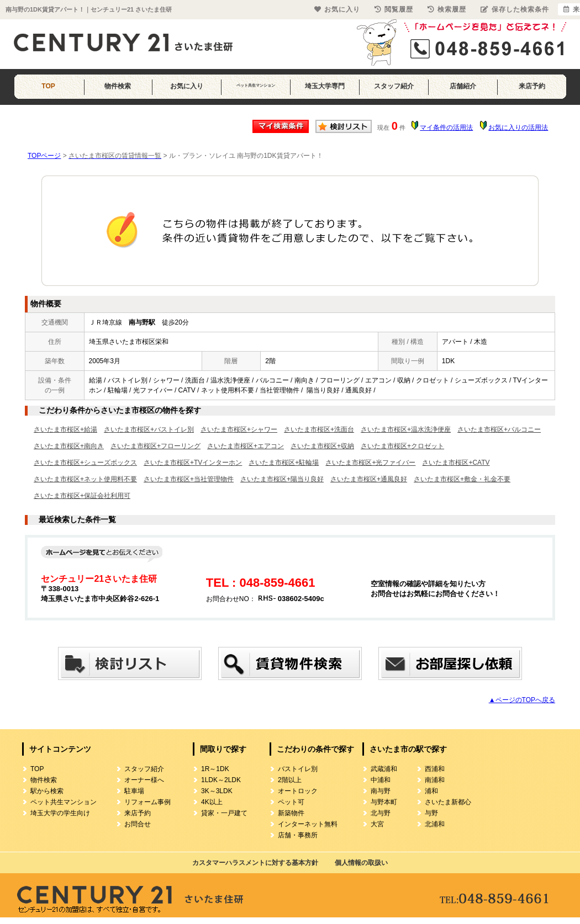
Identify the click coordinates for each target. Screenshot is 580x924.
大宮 (377, 824)
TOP (48, 86)
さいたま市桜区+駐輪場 (284, 463)
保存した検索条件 (515, 9)
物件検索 (118, 86)
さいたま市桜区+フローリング (155, 446)
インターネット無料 (308, 824)
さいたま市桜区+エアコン (246, 446)
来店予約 (532, 86)
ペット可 (291, 802)
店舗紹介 (463, 86)
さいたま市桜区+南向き (69, 446)
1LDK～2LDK (221, 780)
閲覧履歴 (394, 9)
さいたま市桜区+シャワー (239, 429)
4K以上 (212, 802)
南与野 (381, 791)
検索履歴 (447, 9)
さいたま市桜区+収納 (322, 446)
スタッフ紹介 (394, 86)
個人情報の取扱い (361, 863)
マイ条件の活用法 (446, 128)
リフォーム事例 (147, 802)
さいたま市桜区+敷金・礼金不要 (462, 479)
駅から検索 (47, 791)
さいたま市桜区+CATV (456, 463)
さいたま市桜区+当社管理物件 (189, 479)
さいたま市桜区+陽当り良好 (282, 479)
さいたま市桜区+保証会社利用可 (82, 496)
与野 (431, 813)
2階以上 (290, 780)
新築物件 (291, 813)
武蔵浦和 (384, 769)
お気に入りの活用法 (518, 128)
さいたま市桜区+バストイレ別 (149, 429)
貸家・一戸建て (224, 813)
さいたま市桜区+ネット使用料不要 (85, 479)
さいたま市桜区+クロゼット (402, 446)
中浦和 (381, 780)
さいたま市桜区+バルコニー (499, 429)
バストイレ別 (298, 769)
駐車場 (134, 791)
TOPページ (44, 156)
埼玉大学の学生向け (60, 813)
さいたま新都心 (448, 802)
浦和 (431, 791)
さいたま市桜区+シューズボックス (85, 463)
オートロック (298, 791)
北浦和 (435, 824)
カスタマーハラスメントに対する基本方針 (255, 863)
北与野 (381, 813)
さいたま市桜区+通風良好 (369, 479)
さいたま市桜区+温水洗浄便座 (406, 429)
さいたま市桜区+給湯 (65, 429)
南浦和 (435, 780)
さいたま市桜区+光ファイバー (370, 463)
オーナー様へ (144, 780)
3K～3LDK (217, 791)
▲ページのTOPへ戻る (522, 700)
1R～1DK (215, 769)
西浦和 (435, 769)
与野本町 (384, 802)
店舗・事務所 (298, 835)
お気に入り (187, 86)
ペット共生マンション (256, 85)
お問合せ (138, 824)
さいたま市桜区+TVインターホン (193, 463)
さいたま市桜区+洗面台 (319, 429)
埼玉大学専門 (325, 86)
